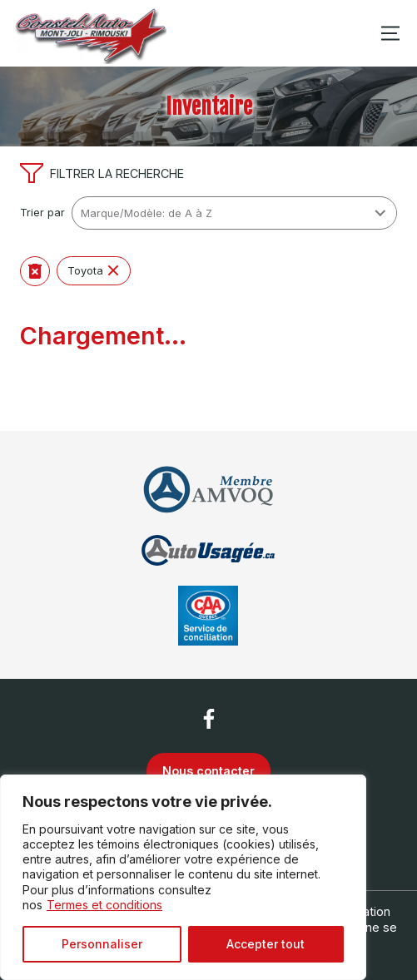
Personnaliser (102, 944)
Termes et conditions (104, 905)
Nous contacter (208, 771)
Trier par (42, 213)
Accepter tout (266, 944)
